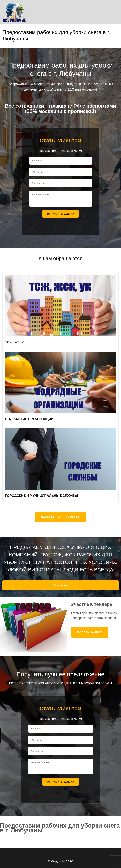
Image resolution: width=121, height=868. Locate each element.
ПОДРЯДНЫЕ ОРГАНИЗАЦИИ (29, 419)
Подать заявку (90, 632)
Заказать (60, 585)
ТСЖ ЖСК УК (15, 342)
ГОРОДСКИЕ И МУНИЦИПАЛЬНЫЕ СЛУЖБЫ (42, 496)
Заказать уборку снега (60, 517)
